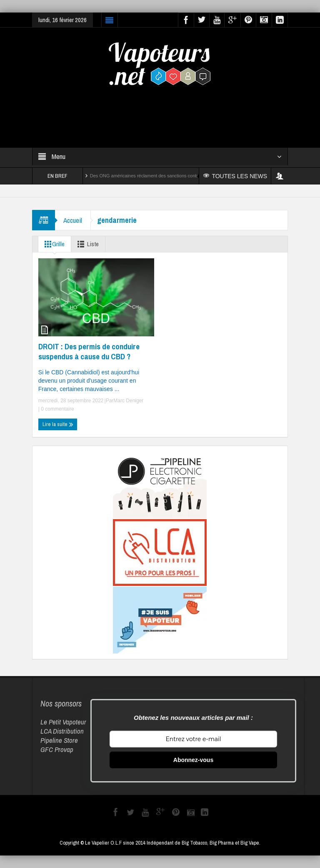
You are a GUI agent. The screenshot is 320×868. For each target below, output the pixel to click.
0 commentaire (57, 409)
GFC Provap (57, 749)
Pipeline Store (59, 740)
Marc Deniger (128, 401)
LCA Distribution (62, 731)
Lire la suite (58, 424)
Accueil (73, 220)
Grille (53, 244)
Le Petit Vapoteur (63, 722)
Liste (86, 244)
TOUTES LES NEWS (235, 176)
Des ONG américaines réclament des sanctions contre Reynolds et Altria (164, 176)
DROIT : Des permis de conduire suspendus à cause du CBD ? (89, 351)
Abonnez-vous (193, 760)
